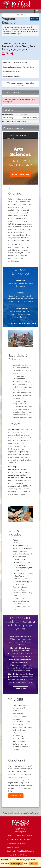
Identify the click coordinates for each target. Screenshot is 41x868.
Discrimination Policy (14, 851)
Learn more (21, 689)
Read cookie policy (16, 864)
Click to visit (16, 72)
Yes (32, 864)
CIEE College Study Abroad (16, 136)
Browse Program (21, 174)
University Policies (13, 847)
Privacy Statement (14, 855)
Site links (21, 15)
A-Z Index (24, 855)
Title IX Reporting (28, 851)
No (36, 864)
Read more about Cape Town (22, 323)
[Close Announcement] (38, 27)
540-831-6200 (22, 843)
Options (35, 19)
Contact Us (16, 796)
